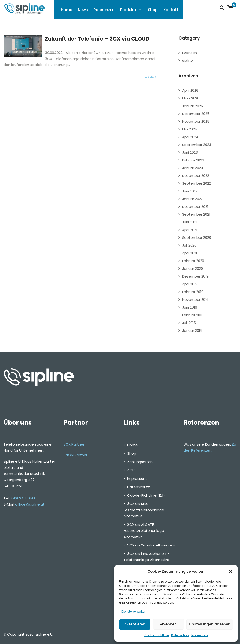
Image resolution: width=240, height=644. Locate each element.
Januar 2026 (193, 106)
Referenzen (104, 10)
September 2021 (196, 214)
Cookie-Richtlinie (157, 635)
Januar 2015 (192, 330)
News (83, 10)
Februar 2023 (193, 160)
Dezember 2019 (195, 276)
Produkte (131, 10)
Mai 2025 (190, 129)
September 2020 (197, 238)
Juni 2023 (190, 152)
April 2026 (190, 90)
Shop (153, 10)
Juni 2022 (190, 191)
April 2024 (190, 137)
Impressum (200, 635)
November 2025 (196, 121)
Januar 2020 (193, 269)
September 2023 (197, 145)
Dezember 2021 (195, 207)
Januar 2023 (193, 168)
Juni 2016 (190, 307)
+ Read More (148, 77)
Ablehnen (168, 624)
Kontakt (171, 10)
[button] (231, 572)
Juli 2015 (189, 323)
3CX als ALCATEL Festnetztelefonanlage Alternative (144, 531)
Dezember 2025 (196, 114)
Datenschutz (180, 635)
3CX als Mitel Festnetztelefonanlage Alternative (144, 510)
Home (67, 10)
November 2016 (195, 299)
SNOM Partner (75, 455)
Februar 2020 (193, 261)
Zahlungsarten (140, 462)
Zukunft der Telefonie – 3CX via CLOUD (97, 39)
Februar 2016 (193, 315)
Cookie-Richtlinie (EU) (146, 495)
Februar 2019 (193, 292)
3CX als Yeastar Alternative (151, 545)
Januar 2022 (192, 199)
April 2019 (190, 284)
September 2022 (197, 183)
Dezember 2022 (196, 176)
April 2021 (190, 230)
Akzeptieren (135, 624)
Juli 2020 (189, 245)
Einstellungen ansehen (210, 624)
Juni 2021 (189, 222)
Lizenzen (189, 53)
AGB (131, 470)
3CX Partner (74, 444)
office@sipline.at (30, 504)
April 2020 (190, 253)
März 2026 (191, 98)
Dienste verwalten (134, 612)
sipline (187, 60)
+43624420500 (23, 498)
